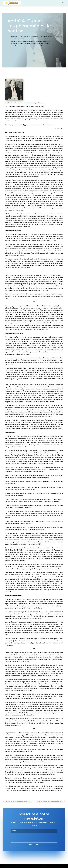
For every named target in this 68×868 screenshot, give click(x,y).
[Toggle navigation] (63, 3)
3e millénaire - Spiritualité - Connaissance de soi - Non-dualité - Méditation (23, 866)
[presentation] (24, 837)
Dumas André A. (24, 103)
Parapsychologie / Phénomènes (36, 103)
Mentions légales (43, 866)
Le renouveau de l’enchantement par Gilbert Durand (19, 801)
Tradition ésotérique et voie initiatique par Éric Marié (49, 801)
